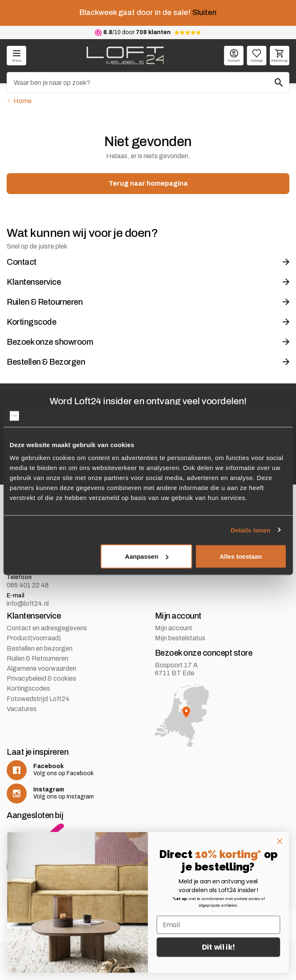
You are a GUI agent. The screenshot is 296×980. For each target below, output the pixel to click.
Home (22, 101)
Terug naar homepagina (148, 183)
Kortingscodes (28, 688)
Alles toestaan (241, 556)
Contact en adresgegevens (47, 628)
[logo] (125, 55)
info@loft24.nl (28, 603)
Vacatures (22, 709)
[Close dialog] (279, 841)
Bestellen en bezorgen (40, 648)
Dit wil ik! (218, 947)
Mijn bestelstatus (180, 638)
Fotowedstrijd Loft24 (38, 699)
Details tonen (250, 530)
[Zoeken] (148, 83)
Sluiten (204, 12)
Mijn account (174, 628)
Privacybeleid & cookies (41, 678)
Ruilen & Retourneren (37, 658)
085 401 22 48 (28, 585)
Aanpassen (147, 556)
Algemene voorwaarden (41, 668)
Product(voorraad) (34, 638)
